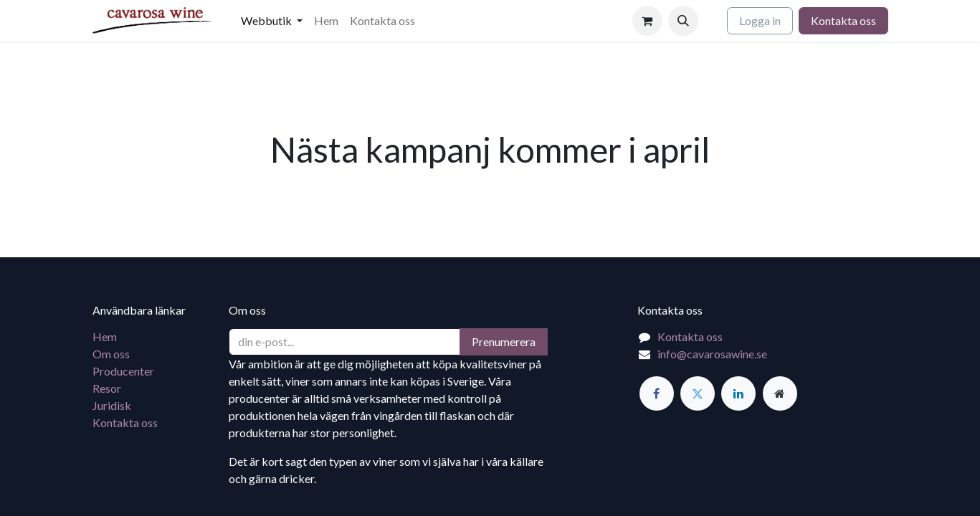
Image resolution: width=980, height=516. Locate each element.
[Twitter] (698, 393)
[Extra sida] (780, 393)
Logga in (760, 20)
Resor (107, 388)
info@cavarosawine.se (712, 354)
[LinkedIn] (738, 393)
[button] (683, 21)
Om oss (111, 354)
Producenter (123, 371)
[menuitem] (272, 21)
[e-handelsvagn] (647, 21)
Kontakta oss (843, 20)
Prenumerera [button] (504, 341)
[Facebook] (657, 393)
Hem (105, 336)
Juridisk (112, 405)
